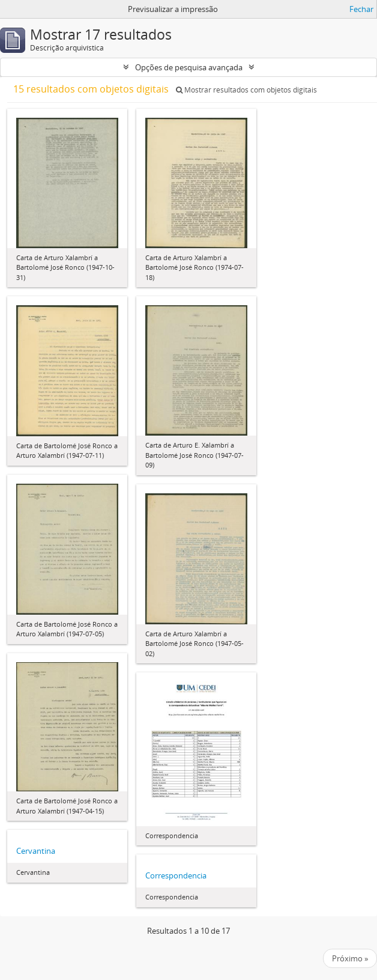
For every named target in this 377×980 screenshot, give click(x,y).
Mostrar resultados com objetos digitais (246, 90)
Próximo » (350, 958)
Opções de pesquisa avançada (189, 67)
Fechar (361, 9)
